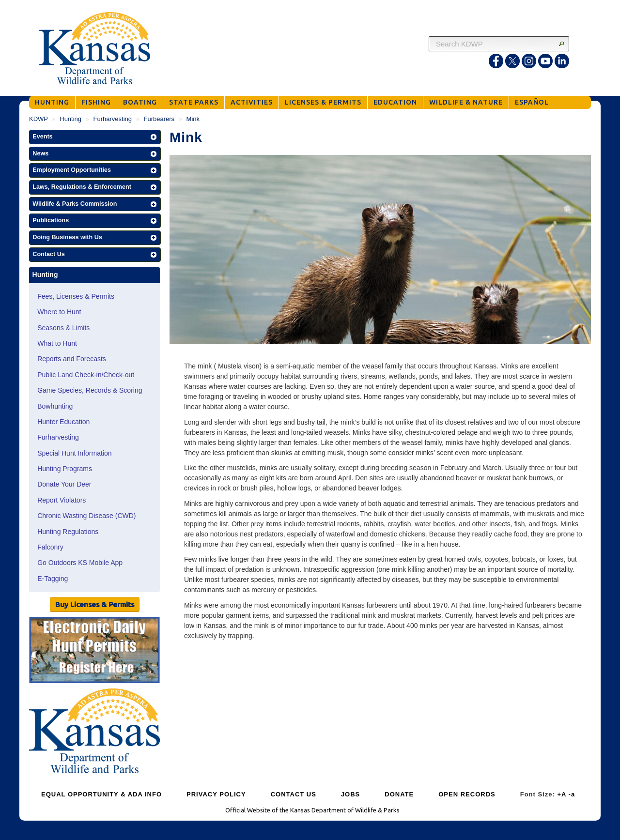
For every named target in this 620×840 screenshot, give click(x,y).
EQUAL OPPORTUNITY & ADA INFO (101, 794)
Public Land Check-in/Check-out (86, 375)
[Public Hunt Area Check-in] (94, 651)
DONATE (399, 794)
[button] (95, 137)
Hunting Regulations (68, 532)
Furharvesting (113, 119)
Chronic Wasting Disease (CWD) (86, 516)
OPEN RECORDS (467, 794)
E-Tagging (53, 579)
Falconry (50, 547)
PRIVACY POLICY (216, 794)
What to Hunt (57, 343)
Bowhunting (55, 406)
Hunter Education (63, 422)
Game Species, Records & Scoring (90, 390)
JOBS (350, 794)
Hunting (70, 119)
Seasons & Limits (63, 328)
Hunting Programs (65, 469)
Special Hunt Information (74, 453)
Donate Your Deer (64, 484)
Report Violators (62, 500)
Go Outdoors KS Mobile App (80, 563)
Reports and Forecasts (72, 359)
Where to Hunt (59, 312)
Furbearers (159, 119)
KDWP (39, 119)
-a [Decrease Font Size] (572, 794)
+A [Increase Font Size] (562, 794)
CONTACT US (294, 794)
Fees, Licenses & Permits (76, 296)
